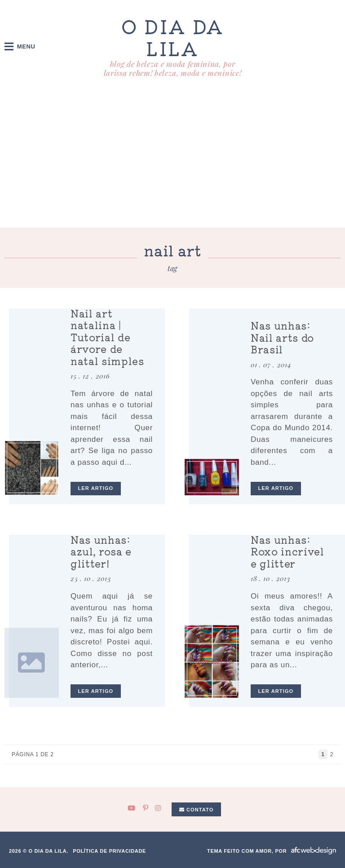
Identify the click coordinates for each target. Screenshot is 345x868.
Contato (197, 810)
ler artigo (96, 488)
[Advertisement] (172, 160)
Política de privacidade (109, 851)
